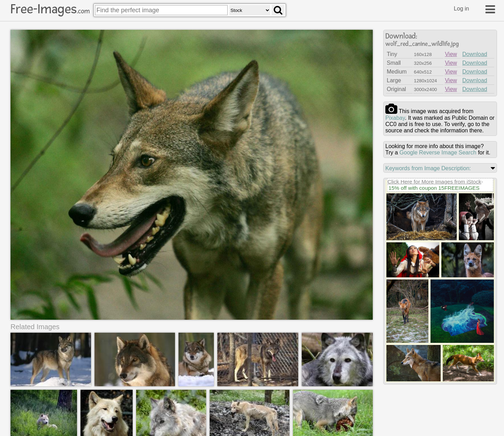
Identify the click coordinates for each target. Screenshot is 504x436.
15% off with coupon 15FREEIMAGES (434, 188)
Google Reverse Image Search (438, 153)
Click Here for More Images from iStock (434, 182)
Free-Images (50, 9)
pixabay (395, 118)
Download (475, 54)
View (451, 54)
